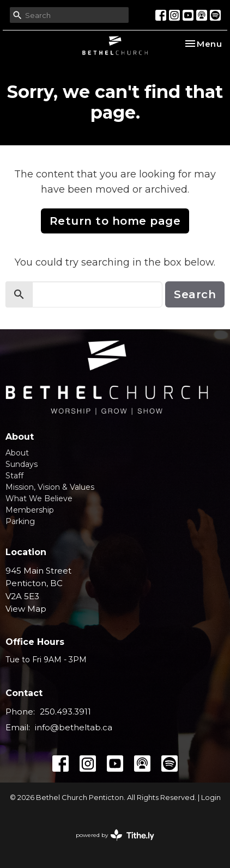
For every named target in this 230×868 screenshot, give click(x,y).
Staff (14, 476)
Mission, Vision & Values (50, 487)
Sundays (22, 464)
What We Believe (39, 498)
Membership (30, 510)
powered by (115, 835)
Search (195, 294)
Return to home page (115, 221)
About (17, 453)
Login (211, 798)
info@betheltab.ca (74, 727)
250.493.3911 (65, 712)
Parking (20, 521)
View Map (26, 609)
